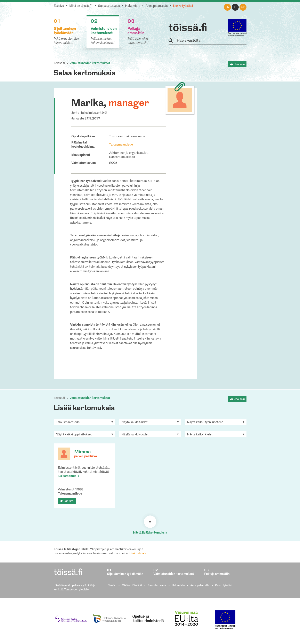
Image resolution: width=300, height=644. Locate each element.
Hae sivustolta (173, 41)
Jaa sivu (239, 64)
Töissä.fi (59, 63)
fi (235, 7)
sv (243, 7)
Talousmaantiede (121, 145)
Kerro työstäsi (183, 6)
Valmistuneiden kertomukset (90, 63)
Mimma (83, 452)
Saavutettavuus (109, 6)
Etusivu (59, 6)
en (227, 7)
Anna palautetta (157, 6)
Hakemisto (133, 6)
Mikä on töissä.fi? (81, 6)
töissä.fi (188, 28)
